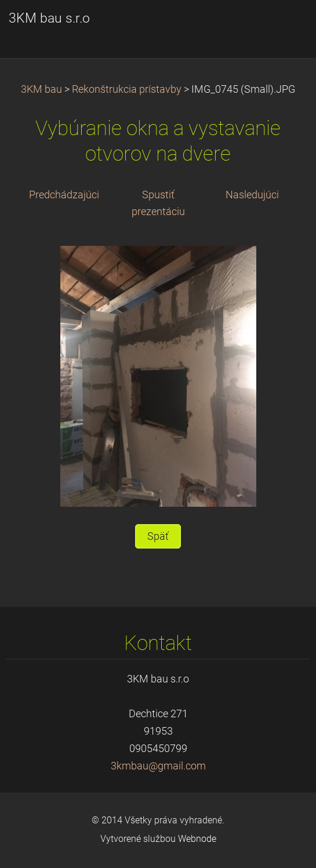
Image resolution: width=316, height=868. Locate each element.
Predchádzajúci (64, 195)
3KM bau (41, 89)
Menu (284, 26)
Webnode (197, 839)
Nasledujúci (252, 195)
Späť (158, 536)
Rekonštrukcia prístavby (127, 89)
